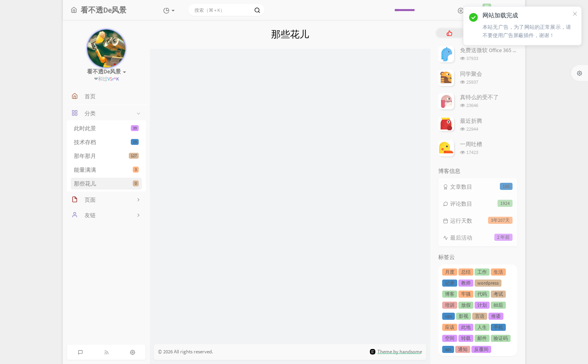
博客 (450, 294)
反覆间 (481, 349)
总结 (466, 272)
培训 (450, 305)
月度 (450, 272)
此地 (466, 327)
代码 (482, 294)
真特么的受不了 (479, 97)
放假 (466, 305)
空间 (450, 338)
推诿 (496, 316)
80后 (498, 305)
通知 (463, 349)
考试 (498, 294)
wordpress (488, 283)
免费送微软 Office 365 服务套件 (497, 50)
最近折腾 (471, 121)
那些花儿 (106, 184)
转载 (466, 338)
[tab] (449, 33)
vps (449, 316)
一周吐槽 (471, 144)
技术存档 (106, 142)
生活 (498, 272)
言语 (480, 316)
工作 (482, 272)
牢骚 (466, 294)
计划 (482, 305)
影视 (464, 316)
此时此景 (106, 128)
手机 (498, 327)
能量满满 (106, 170)
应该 (450, 327)
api (448, 349)
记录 (450, 283)
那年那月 (106, 156)
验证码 (501, 338)
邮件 (482, 338)
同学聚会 (471, 74)
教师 (466, 283)
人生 (482, 327)
